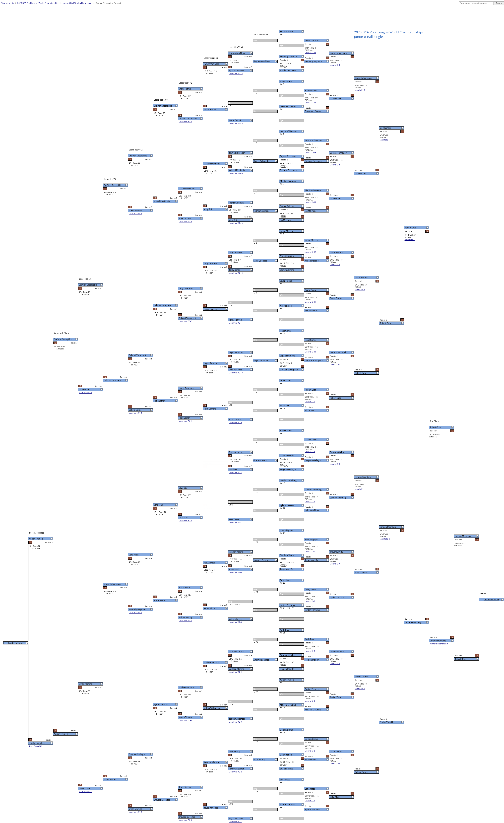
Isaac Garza (285, 331)
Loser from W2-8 (235, 473)
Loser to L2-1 (310, 801)
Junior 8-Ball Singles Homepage (77, 3)
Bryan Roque (286, 281)
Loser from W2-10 (236, 373)
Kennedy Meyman (288, 56)
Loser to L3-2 (335, 265)
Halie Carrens (286, 431)
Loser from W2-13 (236, 223)
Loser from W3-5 (185, 820)
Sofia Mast (285, 780)
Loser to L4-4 (360, 289)
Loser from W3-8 (185, 521)
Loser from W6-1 (36, 746)
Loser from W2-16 (236, 73)
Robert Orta (286, 381)
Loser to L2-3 (310, 701)
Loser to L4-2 (360, 688)
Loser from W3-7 (185, 620)
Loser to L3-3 (335, 165)
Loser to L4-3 (360, 90)
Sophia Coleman (288, 206)
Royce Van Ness (287, 32)
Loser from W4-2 (135, 812)
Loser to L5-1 (385, 140)
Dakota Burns (286, 730)
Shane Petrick (286, 769)
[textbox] (476, 3)
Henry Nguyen (287, 530)
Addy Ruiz (285, 630)
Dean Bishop (286, 755)
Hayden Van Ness (288, 70)
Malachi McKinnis (288, 705)
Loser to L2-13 (310, 202)
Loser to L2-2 (310, 751)
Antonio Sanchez (288, 655)
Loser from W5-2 (86, 792)
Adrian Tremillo (287, 680)
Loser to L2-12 (310, 252)
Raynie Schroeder (288, 156)
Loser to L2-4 (310, 651)
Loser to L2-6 (310, 551)
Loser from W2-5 (235, 622)
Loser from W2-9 (235, 423)
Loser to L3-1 (335, 364)
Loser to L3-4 (335, 65)
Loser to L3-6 (335, 664)
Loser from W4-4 (135, 413)
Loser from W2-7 (235, 522)
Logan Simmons (287, 356)
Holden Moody (287, 669)
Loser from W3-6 (185, 720)
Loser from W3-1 (185, 421)
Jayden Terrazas (287, 605)
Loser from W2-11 (236, 323)
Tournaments (8, 3)
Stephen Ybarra (287, 555)
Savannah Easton (288, 106)
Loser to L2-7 (310, 501)
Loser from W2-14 (236, 173)
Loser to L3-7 (335, 564)
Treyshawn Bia (287, 569)
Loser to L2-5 (310, 601)
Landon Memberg (288, 480)
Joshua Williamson (289, 131)
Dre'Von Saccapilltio (289, 370)
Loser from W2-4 (235, 672)
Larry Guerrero (287, 270)
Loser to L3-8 (335, 464)
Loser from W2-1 (235, 822)
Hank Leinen (286, 81)
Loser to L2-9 (310, 402)
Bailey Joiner (286, 580)
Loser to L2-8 (310, 452)
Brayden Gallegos (288, 469)
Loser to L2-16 (310, 53)
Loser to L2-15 (310, 102)
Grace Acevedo (287, 455)
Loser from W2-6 (235, 572)
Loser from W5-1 (86, 393)
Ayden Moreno (287, 256)
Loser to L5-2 (385, 539)
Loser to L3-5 (335, 763)
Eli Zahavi (284, 406)
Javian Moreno (287, 231)
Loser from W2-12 (236, 273)
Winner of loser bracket (439, 644)
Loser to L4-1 (360, 489)
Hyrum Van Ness (288, 805)
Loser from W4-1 (135, 613)
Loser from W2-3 (235, 722)
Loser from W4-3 (135, 213)
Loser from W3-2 (185, 321)
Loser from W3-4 (185, 122)
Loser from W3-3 (185, 221)
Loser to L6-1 (410, 240)
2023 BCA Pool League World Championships (38, 3)
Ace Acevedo (286, 306)
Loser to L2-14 (310, 152)
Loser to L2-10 (310, 352)
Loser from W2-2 (235, 772)
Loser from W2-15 (236, 123)
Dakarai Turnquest (289, 170)
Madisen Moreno (288, 181)
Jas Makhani (286, 220)
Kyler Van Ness (287, 505)
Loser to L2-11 (310, 302)
